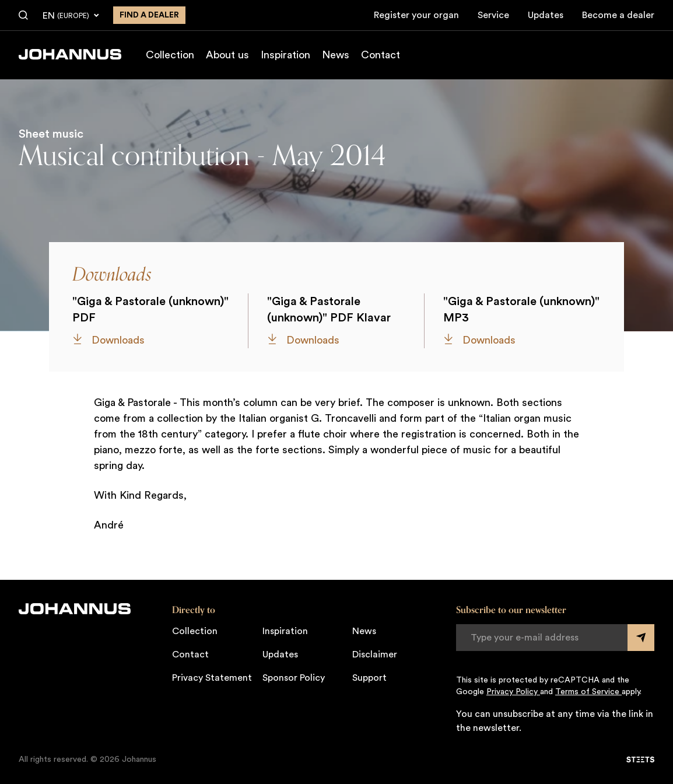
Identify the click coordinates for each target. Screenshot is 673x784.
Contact (381, 55)
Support (369, 678)
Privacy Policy (513, 692)
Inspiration (285, 55)
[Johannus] (70, 54)
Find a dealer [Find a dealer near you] (149, 15)
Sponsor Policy (294, 678)
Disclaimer (375, 654)
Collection (170, 55)
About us (227, 55)
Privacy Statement (212, 678)
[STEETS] (640, 759)
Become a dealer (618, 15)
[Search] (23, 16)
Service (493, 15)
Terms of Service (588, 692)
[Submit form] (641, 638)
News (336, 55)
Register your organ (416, 15)
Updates (546, 15)
